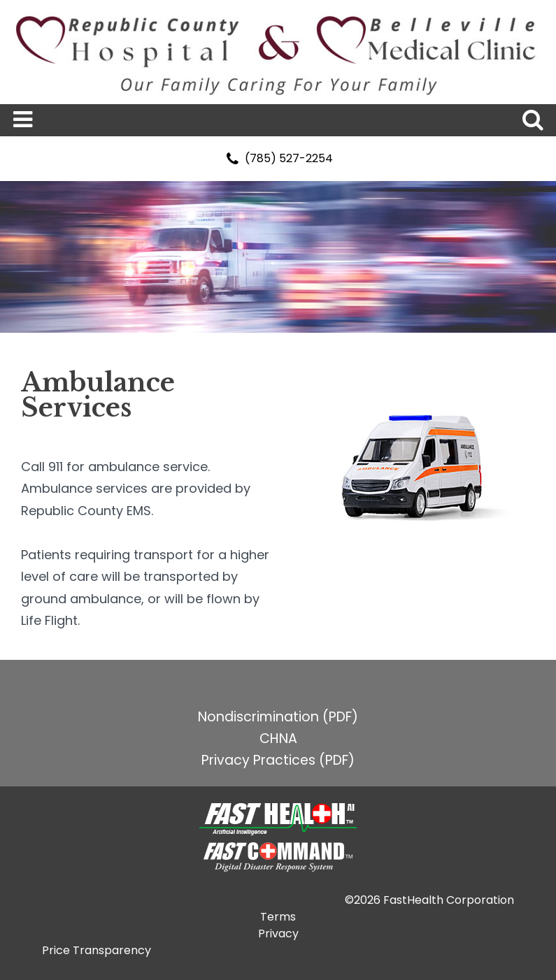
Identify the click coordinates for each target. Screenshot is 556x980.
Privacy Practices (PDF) (278, 760)
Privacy (278, 934)
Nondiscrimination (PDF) (278, 717)
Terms (278, 917)
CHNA (278, 738)
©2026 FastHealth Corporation (429, 900)
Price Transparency (97, 950)
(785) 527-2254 (278, 158)
